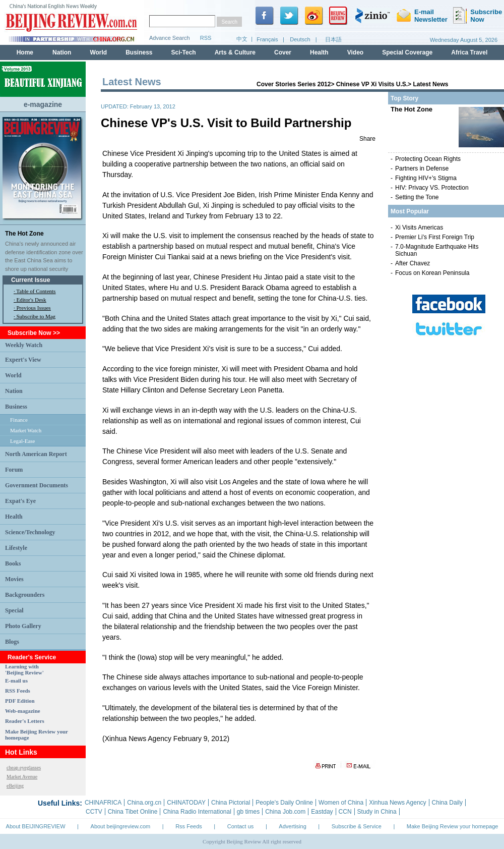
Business (16, 407)
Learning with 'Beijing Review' (24, 669)
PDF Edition (20, 701)
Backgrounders (25, 595)
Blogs (12, 642)
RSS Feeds (18, 691)
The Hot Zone (24, 234)
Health (14, 517)
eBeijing (15, 786)
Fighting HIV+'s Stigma (426, 178)
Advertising (292, 826)
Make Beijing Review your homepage (453, 826)
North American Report (36, 454)
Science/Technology (30, 532)
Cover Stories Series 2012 (294, 84)
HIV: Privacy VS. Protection (432, 188)
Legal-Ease (22, 441)
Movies (14, 579)
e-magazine (43, 104)
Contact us (241, 826)
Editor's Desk (31, 300)
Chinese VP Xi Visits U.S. (372, 84)
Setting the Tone (417, 197)
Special (14, 610)
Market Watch (26, 430)
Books (13, 563)
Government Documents (37, 485)
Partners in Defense (422, 168)
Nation (14, 391)
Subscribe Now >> (34, 333)
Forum (14, 470)
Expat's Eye (20, 501)
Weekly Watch (24, 345)
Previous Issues (34, 308)
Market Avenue (22, 777)
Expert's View (23, 360)
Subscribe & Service (357, 826)
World (13, 375)
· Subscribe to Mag (35, 316)
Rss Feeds (189, 826)
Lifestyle (16, 548)
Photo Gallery (23, 626)
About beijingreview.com (121, 826)
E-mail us (16, 681)
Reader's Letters (25, 721)
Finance (19, 420)
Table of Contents (36, 291)
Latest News (430, 84)
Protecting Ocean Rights (428, 159)
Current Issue (30, 280)
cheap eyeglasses (24, 768)
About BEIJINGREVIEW (36, 826)
